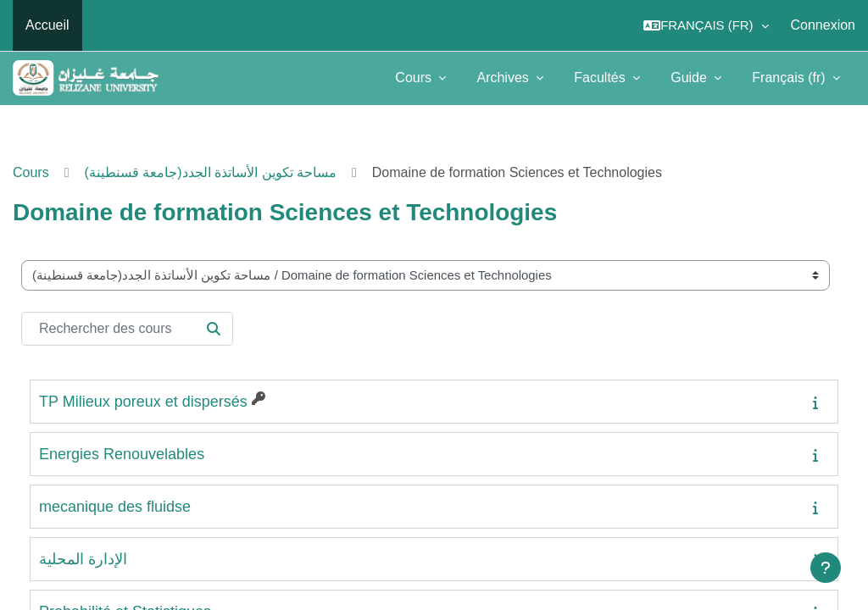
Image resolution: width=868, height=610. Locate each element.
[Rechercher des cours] (127, 329)
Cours (415, 78)
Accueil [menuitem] (47, 25)
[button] (706, 25)
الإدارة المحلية (83, 559)
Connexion (823, 25)
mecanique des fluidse (115, 507)
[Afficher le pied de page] (826, 568)
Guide (690, 78)
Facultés (601, 78)
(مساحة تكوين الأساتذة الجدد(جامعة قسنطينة (211, 172)
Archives (504, 78)
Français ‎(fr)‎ (790, 78)
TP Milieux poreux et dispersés (143, 402)
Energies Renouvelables (122, 454)
